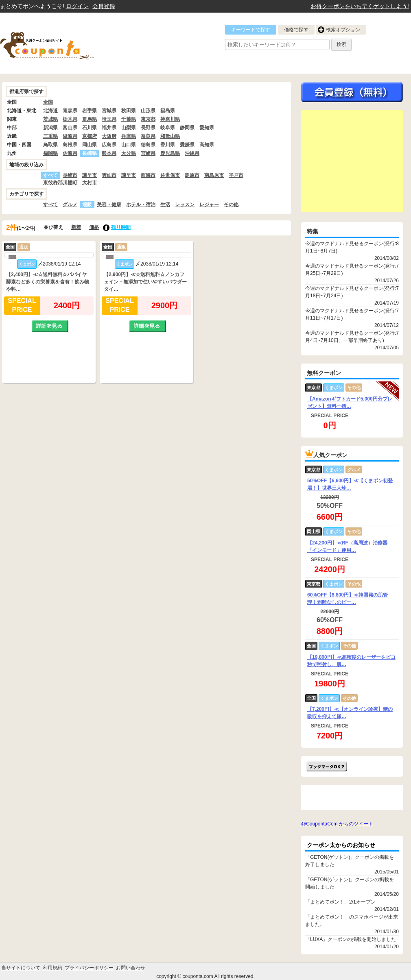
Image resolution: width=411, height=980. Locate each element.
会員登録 (104, 6)
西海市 (148, 175)
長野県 (148, 128)
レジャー (209, 205)
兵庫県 (129, 136)
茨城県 (50, 119)
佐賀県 (70, 153)
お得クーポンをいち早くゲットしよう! (360, 6)
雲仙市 (109, 175)
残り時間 (121, 227)
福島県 (168, 111)
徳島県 (148, 145)
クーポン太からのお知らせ (341, 845)
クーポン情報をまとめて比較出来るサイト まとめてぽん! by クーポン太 (61, 43)
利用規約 (52, 968)
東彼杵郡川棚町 (60, 183)
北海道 (50, 111)
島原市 (192, 175)
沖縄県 (192, 153)
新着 (76, 227)
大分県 (129, 153)
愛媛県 (187, 145)
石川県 (90, 128)
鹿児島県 (170, 153)
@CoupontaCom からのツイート (337, 824)
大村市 (90, 183)
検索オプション (343, 30)
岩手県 (90, 111)
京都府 (90, 136)
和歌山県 (170, 136)
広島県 (109, 145)
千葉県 (129, 119)
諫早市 (90, 175)
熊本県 (109, 153)
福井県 (109, 128)
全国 (48, 102)
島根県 (70, 145)
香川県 (168, 145)
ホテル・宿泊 (141, 205)
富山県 (70, 128)
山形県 (148, 111)
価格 (94, 227)
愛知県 (207, 128)
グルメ (70, 205)
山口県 (129, 145)
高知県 (207, 145)
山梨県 (129, 128)
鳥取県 (50, 145)
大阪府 (109, 136)
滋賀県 (70, 136)
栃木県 (70, 119)
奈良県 (148, 136)
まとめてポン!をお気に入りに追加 (327, 766)
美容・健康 (109, 205)
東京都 (148, 119)
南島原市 (214, 175)
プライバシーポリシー (89, 968)
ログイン (77, 6)
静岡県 (187, 128)
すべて (50, 205)
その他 (231, 205)
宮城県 (109, 111)
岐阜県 (168, 128)
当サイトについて (21, 968)
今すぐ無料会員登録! (352, 92)
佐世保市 (170, 175)
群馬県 (90, 119)
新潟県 (50, 128)
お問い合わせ (131, 968)
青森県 (70, 111)
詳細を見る (50, 326)
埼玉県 (109, 119)
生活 (165, 205)
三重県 (50, 136)
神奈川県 (170, 119)
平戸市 (236, 175)
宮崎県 (148, 153)
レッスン (185, 205)
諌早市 (129, 175)
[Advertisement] (352, 161)
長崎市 (70, 175)
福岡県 (50, 153)
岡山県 (90, 145)
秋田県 (129, 111)
